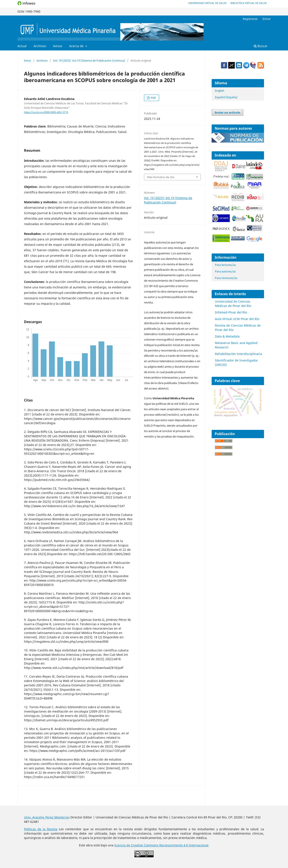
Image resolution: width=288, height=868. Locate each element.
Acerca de (77, 46)
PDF (153, 98)
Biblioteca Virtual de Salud (249, 3)
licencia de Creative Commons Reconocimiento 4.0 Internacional (161, 845)
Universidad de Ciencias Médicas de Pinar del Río (233, 304)
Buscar (261, 46)
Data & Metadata (227, 336)
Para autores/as (225, 271)
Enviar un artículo (227, 112)
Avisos (58, 46)
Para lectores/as (225, 265)
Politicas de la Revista (41, 829)
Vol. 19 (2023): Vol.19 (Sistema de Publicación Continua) (89, 60)
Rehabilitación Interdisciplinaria (238, 354)
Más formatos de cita (161, 177)
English (220, 91)
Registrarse (250, 19)
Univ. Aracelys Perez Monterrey (47, 817)
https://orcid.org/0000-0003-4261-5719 (46, 112)
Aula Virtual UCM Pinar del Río (237, 319)
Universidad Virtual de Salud (207, 3)
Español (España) (226, 97)
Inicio (27, 60)
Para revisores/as (226, 278)
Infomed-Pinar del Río (231, 312)
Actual (22, 46)
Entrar (267, 19)
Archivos (40, 46)
